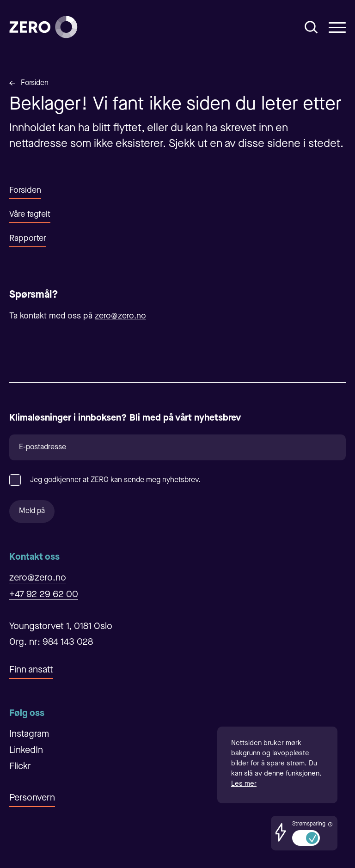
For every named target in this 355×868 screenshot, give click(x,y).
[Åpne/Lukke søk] (311, 27)
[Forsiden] (43, 27)
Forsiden (35, 83)
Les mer (244, 784)
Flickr (20, 767)
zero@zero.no (120, 316)
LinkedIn (26, 751)
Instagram (29, 734)
